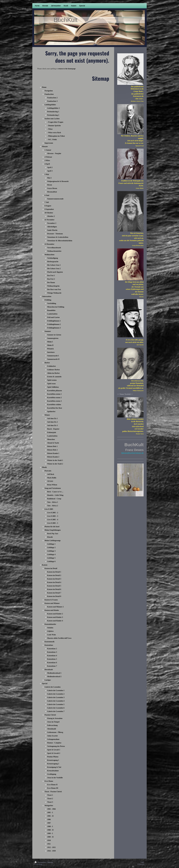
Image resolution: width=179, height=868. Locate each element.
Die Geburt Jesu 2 (54, 269)
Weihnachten (50, 255)
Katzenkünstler (50, 624)
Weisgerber (49, 806)
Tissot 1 (50, 795)
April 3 (50, 171)
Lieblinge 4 (51, 554)
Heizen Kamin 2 (53, 457)
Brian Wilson (52, 485)
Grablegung (52, 774)
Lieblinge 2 (51, 548)
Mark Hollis (52, 478)
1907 (49, 823)
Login (142, 862)
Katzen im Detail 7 (54, 593)
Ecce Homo (49, 781)
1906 (49, 819)
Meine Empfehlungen (53, 530)
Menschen (51, 439)
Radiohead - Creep (54, 499)
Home (44, 87)
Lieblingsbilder (50, 105)
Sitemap (50, 862)
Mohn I (50, 342)
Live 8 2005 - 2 (53, 513)
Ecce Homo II (52, 785)
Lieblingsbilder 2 (54, 108)
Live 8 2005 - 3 (53, 516)
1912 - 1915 (51, 847)
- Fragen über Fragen (55, 122)
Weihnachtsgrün (53, 286)
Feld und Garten (53, 317)
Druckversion (41, 862)
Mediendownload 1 (54, 673)
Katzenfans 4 (52, 656)
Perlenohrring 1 (53, 112)
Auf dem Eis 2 (52, 422)
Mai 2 (49, 178)
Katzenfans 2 (52, 649)
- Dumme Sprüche (54, 126)
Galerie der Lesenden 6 (56, 708)
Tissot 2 (50, 799)
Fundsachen (49, 94)
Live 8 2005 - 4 (53, 520)
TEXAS (50, 481)
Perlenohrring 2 (53, 115)
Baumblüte (51, 310)
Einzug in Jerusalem (55, 718)
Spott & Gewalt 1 (54, 750)
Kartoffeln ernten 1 (54, 394)
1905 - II (50, 816)
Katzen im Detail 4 (54, 582)
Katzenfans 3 (52, 652)
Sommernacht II (53, 359)
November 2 (52, 223)
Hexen (50, 185)
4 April (47, 164)
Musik (44, 467)
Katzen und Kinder (52, 610)
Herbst (47, 363)
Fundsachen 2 (52, 98)
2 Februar (48, 157)
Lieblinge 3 (51, 551)
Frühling (48, 300)
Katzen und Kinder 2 (55, 614)
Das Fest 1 (51, 276)
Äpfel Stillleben (53, 387)
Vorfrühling (52, 303)
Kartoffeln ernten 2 (54, 398)
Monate (45, 147)
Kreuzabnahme (53, 771)
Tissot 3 (50, 802)
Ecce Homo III (53, 788)
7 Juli (47, 202)
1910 (49, 840)
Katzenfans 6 (52, 663)
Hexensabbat (52, 192)
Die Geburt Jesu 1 (54, 265)
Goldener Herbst (53, 370)
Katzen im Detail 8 (54, 596)
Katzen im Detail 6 (54, 589)
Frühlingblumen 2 (54, 324)
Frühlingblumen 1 (54, 321)
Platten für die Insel (52, 527)
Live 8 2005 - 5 (53, 523)
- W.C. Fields (52, 140)
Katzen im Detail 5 (54, 586)
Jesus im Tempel (53, 722)
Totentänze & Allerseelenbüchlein (60, 241)
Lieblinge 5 (51, 558)
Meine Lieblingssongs (53, 541)
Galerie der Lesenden (53, 687)
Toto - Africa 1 (53, 502)
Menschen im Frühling (56, 307)
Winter (47, 415)
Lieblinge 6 (51, 561)
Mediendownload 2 (54, 677)
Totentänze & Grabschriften (58, 237)
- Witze (50, 129)
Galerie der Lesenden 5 (56, 704)
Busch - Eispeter (53, 429)
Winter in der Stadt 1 (55, 460)
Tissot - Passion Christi (53, 792)
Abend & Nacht (53, 443)
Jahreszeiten (47, 296)
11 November (50, 220)
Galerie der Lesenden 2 (56, 694)
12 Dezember (49, 244)
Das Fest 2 (51, 279)
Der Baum (51, 283)
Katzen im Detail (51, 568)
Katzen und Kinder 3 (55, 617)
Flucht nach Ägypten (55, 272)
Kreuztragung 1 (53, 760)
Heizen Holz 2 (52, 450)
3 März (47, 160)
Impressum (49, 143)
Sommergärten (53, 338)
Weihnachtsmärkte (54, 251)
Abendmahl (52, 729)
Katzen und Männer (52, 603)
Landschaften (52, 314)
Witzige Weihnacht (54, 293)
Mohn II (50, 345)
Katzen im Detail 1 (54, 572)
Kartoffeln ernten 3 (54, 401)
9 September (49, 209)
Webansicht (141, 864)
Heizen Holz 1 (52, 446)
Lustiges (48, 680)
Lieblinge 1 (51, 544)
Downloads (49, 670)
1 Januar (48, 150)
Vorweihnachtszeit (54, 248)
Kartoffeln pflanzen (55, 391)
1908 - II (50, 830)
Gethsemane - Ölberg (55, 732)
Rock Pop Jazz (53, 534)
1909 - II (50, 837)
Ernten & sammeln (54, 377)
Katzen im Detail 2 (54, 575)
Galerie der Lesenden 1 (56, 690)
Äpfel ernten (52, 380)
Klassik (50, 537)
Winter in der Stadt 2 (55, 464)
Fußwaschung (52, 725)
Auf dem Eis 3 (52, 425)
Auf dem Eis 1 (52, 418)
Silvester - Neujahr (54, 153)
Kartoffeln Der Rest (55, 408)
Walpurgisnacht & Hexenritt (58, 181)
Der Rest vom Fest (54, 289)
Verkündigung (53, 258)
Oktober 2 (51, 216)
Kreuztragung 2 (53, 764)
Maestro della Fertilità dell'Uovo (59, 638)
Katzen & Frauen (51, 600)
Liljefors (50, 631)
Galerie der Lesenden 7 (56, 711)
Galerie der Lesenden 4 (56, 701)
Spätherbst (51, 412)
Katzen (45, 565)
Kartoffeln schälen (54, 405)
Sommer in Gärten (54, 335)
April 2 (50, 167)
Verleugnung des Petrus (56, 746)
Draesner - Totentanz (55, 234)
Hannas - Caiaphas (54, 743)
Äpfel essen (51, 384)
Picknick (50, 349)
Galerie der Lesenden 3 (56, 697)
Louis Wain (52, 635)
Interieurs (51, 352)
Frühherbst (51, 366)
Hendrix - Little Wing (55, 495)
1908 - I (50, 826)
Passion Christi (50, 715)
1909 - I (50, 833)
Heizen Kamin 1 (53, 453)
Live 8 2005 (49, 509)
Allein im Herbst (53, 373)
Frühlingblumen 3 (54, 328)
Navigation (49, 91)
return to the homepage (67, 69)
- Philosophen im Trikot (56, 136)
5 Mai (47, 174)
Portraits (48, 471)
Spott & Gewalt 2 (54, 753)
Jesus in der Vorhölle (55, 778)
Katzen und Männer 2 (55, 607)
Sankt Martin (52, 230)
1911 (49, 844)
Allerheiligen (52, 227)
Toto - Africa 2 (53, 506)
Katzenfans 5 (52, 659)
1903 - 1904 (51, 809)
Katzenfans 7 (52, 666)
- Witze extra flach (54, 133)
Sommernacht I (53, 356)
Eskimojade (52, 432)
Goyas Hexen (52, 188)
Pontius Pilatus (53, 757)
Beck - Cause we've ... (55, 492)
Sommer (48, 331)
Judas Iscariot (52, 736)
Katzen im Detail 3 (54, 579)
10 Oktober (49, 213)
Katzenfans (49, 645)
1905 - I (50, 813)
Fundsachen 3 (52, 101)
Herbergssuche (53, 262)
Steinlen (50, 628)
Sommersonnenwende (55, 199)
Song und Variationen (53, 488)
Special (45, 684)
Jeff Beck (51, 474)
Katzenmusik (50, 642)
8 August (48, 206)
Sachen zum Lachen (52, 119)
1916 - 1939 (51, 851)
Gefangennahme (53, 739)
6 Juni (47, 195)
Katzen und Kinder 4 (55, 621)
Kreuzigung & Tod (54, 767)
